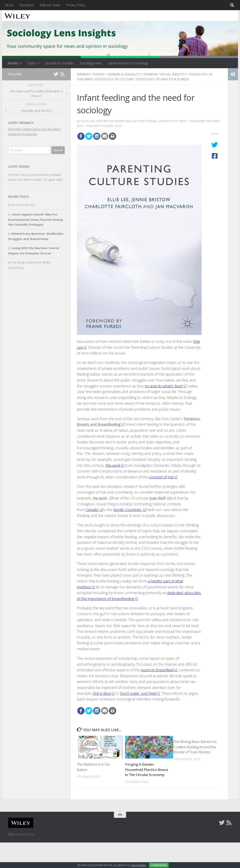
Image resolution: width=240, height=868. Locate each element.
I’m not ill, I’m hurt (23, 205)
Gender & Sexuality (124, 74)
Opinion (150, 74)
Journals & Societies (60, 63)
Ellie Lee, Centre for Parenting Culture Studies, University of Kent (134, 121)
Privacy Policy (76, 5)
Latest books (19, 166)
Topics (32, 63)
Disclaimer (27, 5)
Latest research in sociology (128, 63)
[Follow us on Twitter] (56, 74)
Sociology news (91, 63)
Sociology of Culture (114, 79)
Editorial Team (50, 5)
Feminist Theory (91, 74)
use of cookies (139, 865)
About (9, 5)
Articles (13, 63)
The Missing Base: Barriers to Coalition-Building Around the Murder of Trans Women (195, 747)
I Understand (159, 865)
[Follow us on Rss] (62, 74)
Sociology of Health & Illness (163, 79)
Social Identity (173, 74)
